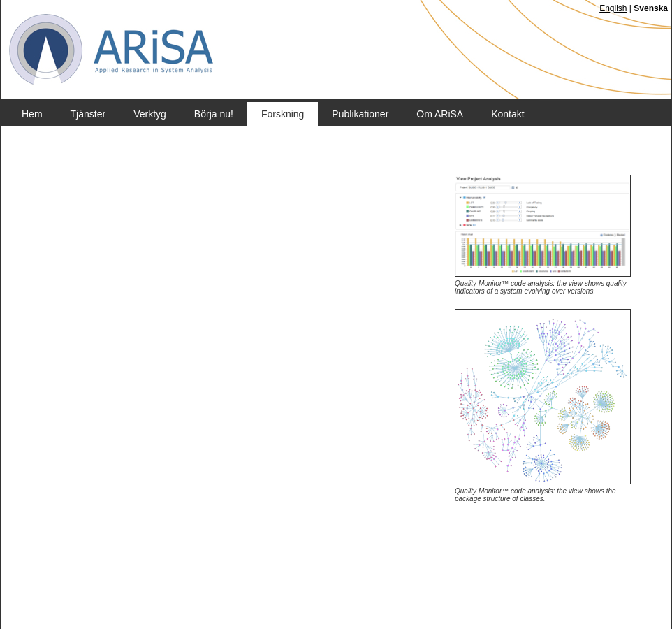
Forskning (283, 114)
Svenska (651, 8)
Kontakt (507, 114)
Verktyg (150, 114)
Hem (32, 114)
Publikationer (360, 114)
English (613, 8)
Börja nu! (214, 114)
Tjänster (88, 114)
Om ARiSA (440, 114)
